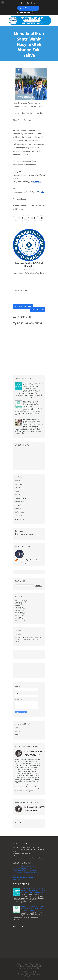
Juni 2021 (18, 604)
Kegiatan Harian (21, 498)
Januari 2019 (19, 619)
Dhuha (17, 488)
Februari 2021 (20, 610)
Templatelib (35, 968)
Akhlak (17, 481)
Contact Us (19, 731)
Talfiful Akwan (20, 512)
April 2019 (18, 617)
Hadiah (18, 491)
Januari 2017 (19, 620)
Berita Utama (20, 484)
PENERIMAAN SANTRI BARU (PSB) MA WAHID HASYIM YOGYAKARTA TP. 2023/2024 (28, 639)
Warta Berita (19, 519)
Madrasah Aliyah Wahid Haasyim (30, 560)
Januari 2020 (19, 615)
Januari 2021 (19, 612)
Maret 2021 (19, 609)
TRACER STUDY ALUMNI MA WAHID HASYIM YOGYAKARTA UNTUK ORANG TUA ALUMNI (33, 386)
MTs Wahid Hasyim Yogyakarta (24, 871)
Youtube (41, 192)
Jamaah (18, 495)
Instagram (37, 182)
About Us (18, 735)
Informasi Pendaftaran (25, 8)
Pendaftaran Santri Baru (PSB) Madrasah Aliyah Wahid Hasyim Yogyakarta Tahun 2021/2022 (32, 404)
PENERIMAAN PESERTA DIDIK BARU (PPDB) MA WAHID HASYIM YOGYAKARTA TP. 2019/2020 (33, 422)
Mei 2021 (18, 605)
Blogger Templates (33, 966)
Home (17, 728)
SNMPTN (18, 509)
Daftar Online (25, 12)
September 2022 (21, 600)
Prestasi (18, 505)
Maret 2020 (19, 614)
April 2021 (18, 607)
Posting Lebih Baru (23, 306)
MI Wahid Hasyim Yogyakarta (24, 869)
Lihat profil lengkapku (23, 563)
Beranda (18, 634)
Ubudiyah (18, 516)
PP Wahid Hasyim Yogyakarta (24, 867)
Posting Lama (38, 310)
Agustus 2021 (19, 602)
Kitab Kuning (19, 502)
